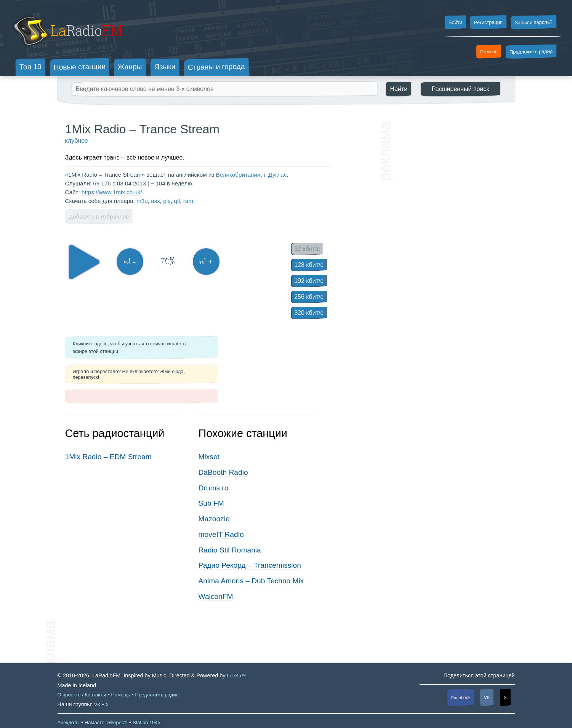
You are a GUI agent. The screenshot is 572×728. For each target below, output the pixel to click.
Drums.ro (214, 488)
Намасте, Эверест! (106, 722)
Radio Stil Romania (230, 550)
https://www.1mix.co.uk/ (112, 192)
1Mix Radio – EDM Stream (108, 457)
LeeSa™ (236, 676)
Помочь (489, 52)
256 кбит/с (309, 297)
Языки (165, 67)
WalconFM (216, 596)
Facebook (461, 697)
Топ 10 (30, 67)
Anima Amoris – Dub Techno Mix (251, 581)
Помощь (120, 695)
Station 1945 (147, 722)
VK (487, 698)
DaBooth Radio (223, 472)
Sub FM (211, 503)
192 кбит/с (309, 281)
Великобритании (238, 175)
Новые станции (79, 67)
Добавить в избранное (99, 216)
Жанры (130, 67)
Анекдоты (69, 722)
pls (167, 201)
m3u (142, 201)
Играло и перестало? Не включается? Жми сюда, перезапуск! (129, 374)
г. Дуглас (275, 175)
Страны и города (216, 67)
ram (188, 201)
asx (155, 201)
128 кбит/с (309, 265)
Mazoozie (214, 519)
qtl (177, 201)
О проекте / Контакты (82, 695)
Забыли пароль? (534, 22)
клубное (77, 141)
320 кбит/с (309, 313)
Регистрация (488, 22)
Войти (455, 22)
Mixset (209, 457)
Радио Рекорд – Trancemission (250, 565)
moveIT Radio (221, 534)
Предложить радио (531, 52)
